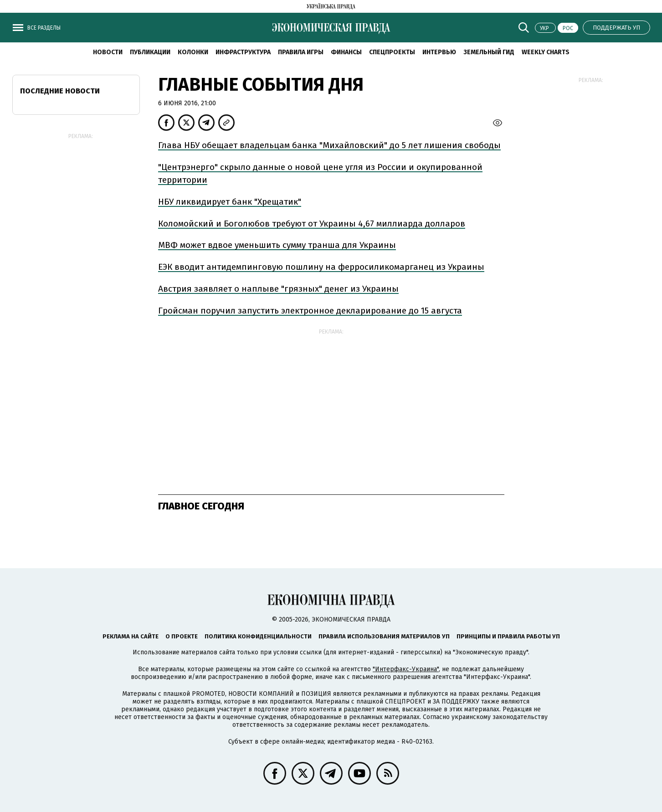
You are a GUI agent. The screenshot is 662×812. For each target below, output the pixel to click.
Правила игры (301, 52)
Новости (108, 52)
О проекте (182, 636)
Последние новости (60, 91)
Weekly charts (546, 52)
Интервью (439, 52)
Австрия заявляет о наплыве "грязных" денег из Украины (278, 289)
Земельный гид (489, 52)
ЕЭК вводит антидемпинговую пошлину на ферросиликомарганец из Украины (321, 267)
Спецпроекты (392, 52)
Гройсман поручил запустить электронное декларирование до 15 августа (310, 311)
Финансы (346, 52)
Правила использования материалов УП (384, 636)
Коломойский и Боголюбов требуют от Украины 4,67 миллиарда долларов (312, 224)
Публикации (150, 52)
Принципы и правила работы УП (508, 636)
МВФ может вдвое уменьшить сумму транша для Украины (277, 245)
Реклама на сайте (131, 636)
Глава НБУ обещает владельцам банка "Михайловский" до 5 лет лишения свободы (329, 145)
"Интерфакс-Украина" (406, 669)
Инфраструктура (243, 52)
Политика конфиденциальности (258, 636)
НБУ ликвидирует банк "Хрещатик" (230, 202)
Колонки (193, 52)
